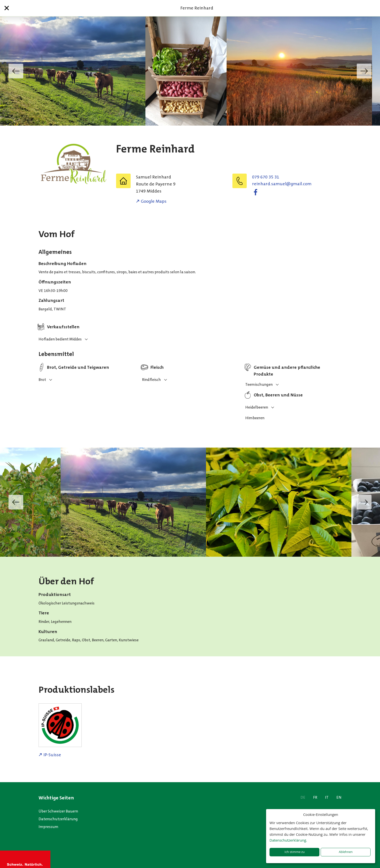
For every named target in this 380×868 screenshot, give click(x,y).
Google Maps (154, 201)
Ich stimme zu (295, 852)
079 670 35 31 (266, 177)
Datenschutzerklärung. (288, 840)
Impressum (48, 827)
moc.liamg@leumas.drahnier (282, 184)
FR (315, 797)
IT (327, 797)
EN (339, 797)
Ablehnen (346, 852)
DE (303, 797)
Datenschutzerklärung (58, 819)
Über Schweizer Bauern (58, 811)
